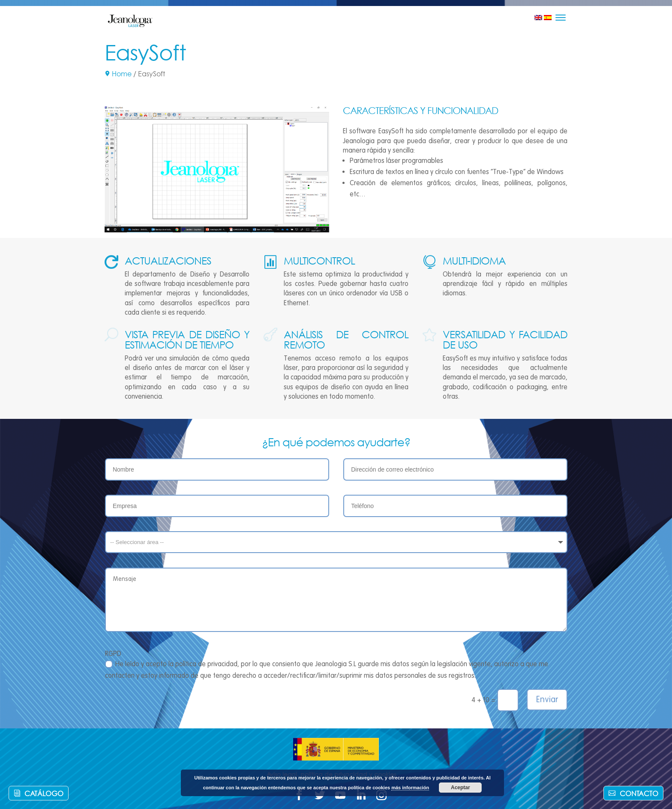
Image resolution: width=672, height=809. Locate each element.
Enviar (547, 700)
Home (122, 74)
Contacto (639, 793)
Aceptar (460, 788)
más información (410, 788)
